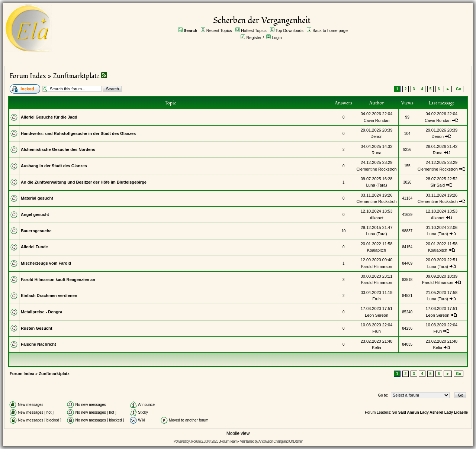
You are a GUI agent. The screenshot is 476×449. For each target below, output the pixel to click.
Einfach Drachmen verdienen (49, 295)
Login (277, 38)
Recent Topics (219, 30)
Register (254, 38)
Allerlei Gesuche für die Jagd (49, 117)
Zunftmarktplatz (76, 76)
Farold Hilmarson (377, 267)
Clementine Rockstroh (376, 169)
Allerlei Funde (34, 247)
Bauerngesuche (36, 231)
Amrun (413, 412)
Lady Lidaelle (456, 412)
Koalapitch (377, 250)
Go (459, 89)
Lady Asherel (431, 412)
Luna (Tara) (376, 185)
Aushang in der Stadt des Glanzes (54, 166)
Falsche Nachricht (38, 344)
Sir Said (438, 185)
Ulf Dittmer (296, 441)
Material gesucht (37, 198)
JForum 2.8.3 (199, 441)
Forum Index (28, 76)
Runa (376, 153)
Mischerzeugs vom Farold (46, 263)
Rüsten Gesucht (36, 328)
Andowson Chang (271, 441)
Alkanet (377, 218)
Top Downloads (290, 30)
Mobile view (238, 433)
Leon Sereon (377, 315)
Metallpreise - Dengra (41, 312)
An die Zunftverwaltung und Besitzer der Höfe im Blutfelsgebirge (84, 182)
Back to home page (330, 30)
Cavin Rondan (377, 120)
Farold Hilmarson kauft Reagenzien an (58, 280)
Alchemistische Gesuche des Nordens (58, 149)
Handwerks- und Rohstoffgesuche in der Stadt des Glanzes (78, 133)
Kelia (376, 348)
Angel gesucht (35, 214)
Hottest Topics (254, 30)
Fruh (377, 299)
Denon (376, 136)
